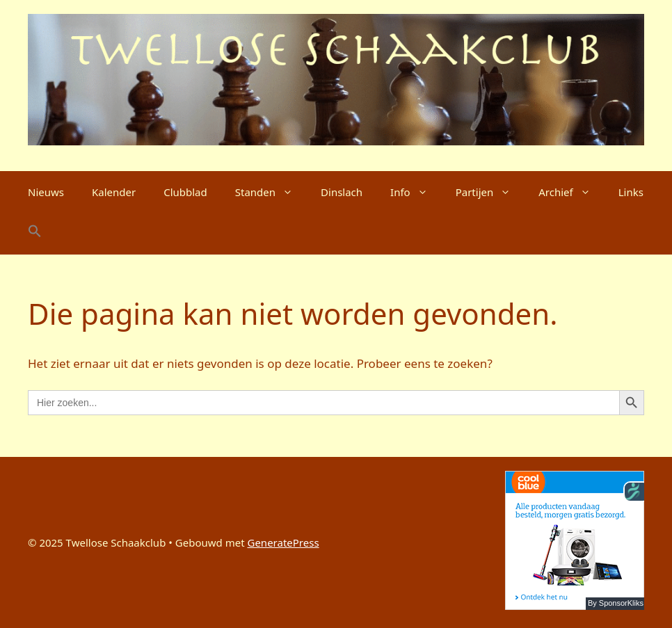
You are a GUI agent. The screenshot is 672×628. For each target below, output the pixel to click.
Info (416, 192)
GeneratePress (283, 542)
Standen (271, 192)
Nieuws (46, 192)
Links (631, 192)
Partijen (490, 192)
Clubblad (185, 192)
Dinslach (342, 192)
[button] (35, 234)
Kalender (114, 192)
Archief (571, 192)
